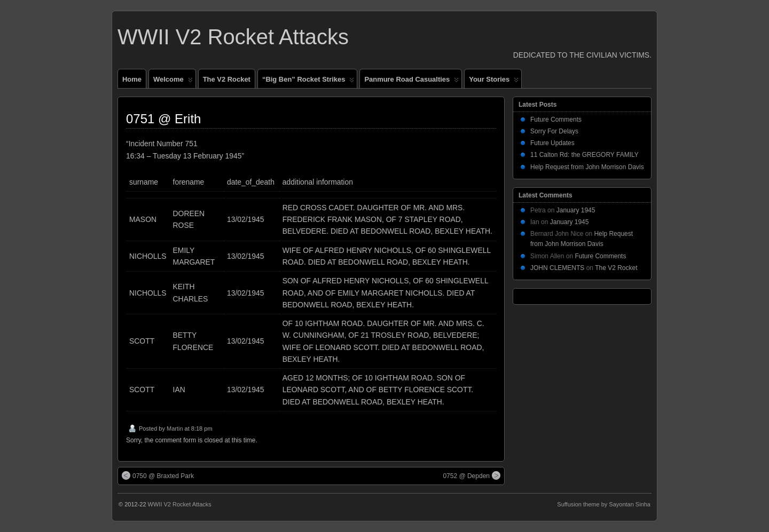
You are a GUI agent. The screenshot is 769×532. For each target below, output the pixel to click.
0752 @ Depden (472, 475)
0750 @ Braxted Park (158, 475)
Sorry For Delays (554, 131)
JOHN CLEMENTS (557, 268)
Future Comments (556, 120)
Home (132, 79)
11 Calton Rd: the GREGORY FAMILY (584, 155)
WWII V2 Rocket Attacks (233, 37)
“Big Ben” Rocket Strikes (308, 82)
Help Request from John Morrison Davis (587, 167)
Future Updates (552, 143)
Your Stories (494, 82)
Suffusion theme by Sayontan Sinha (604, 504)
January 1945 (576, 210)
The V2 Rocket (227, 79)
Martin (175, 428)
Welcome (173, 82)
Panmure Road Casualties (411, 82)
